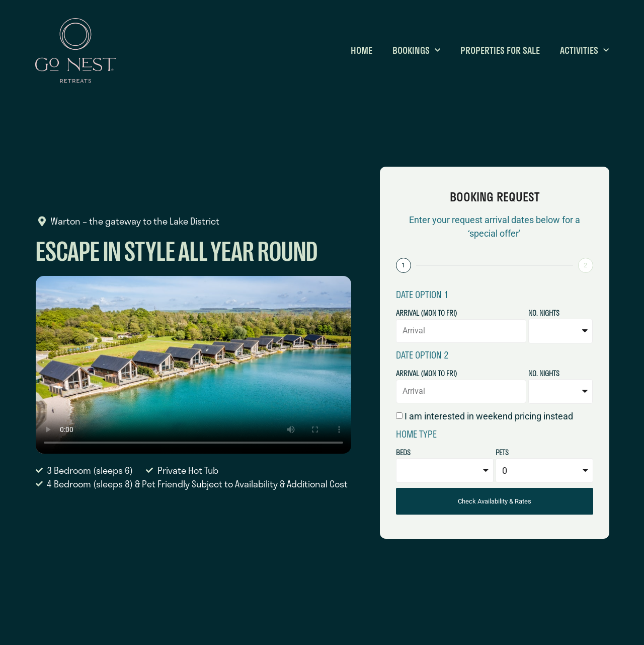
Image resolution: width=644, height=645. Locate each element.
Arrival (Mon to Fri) (427, 314)
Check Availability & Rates (495, 501)
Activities (584, 50)
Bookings (416, 50)
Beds (403, 453)
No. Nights (544, 314)
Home (361, 50)
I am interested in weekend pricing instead (489, 416)
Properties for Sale (500, 50)
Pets (502, 453)
